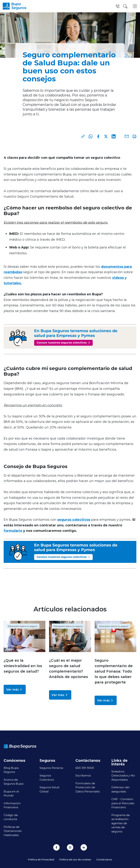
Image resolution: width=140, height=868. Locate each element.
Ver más (15, 689)
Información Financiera (12, 805)
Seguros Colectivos (47, 777)
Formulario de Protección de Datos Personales (88, 787)
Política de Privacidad (41, 859)
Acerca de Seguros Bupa (13, 782)
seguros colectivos (74, 519)
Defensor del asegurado (120, 789)
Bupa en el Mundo (11, 793)
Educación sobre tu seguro (23, 626)
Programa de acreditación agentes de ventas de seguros (121, 823)
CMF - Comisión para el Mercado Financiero (123, 803)
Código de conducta (11, 817)
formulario (13, 531)
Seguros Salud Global (49, 789)
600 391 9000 (85, 768)
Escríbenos (83, 775)
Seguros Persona (51, 768)
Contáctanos (104, 859)
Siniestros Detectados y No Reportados (123, 775)
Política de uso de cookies (75, 859)
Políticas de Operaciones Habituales (13, 831)
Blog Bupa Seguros (11, 770)
